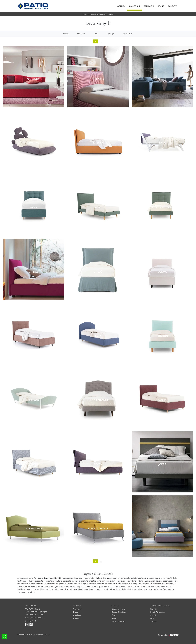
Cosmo (162, 272)
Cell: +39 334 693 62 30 (35, 618)
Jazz (98, 336)
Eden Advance (98, 529)
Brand (161, 6)
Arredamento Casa (95, 14)
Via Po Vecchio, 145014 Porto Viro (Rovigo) (36, 610)
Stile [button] (96, 34)
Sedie (114, 618)
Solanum (34, 79)
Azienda (121, 6)
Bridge (34, 272)
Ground (162, 529)
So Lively (98, 79)
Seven (98, 464)
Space (162, 79)
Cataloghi (149, 6)
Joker (162, 464)
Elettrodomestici (118, 621)
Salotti (153, 615)
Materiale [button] (81, 34)
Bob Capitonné (162, 208)
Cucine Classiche (119, 612)
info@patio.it (31, 621)
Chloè (98, 272)
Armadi (153, 621)
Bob (98, 208)
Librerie (153, 609)
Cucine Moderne (118, 609)
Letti (152, 618)
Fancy (34, 336)
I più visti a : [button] (128, 34)
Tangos (98, 143)
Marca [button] (66, 34)
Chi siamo (77, 609)
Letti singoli (109, 14)
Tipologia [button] (110, 34)
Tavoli (114, 615)
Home (84, 14)
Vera (34, 208)
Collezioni (134, 6)
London (162, 336)
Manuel (162, 400)
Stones (34, 143)
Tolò (162, 143)
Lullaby (34, 400)
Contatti (173, 6)
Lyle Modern (34, 529)
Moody (34, 464)
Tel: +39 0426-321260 (34, 615)
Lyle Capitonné (98, 400)
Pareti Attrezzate (157, 612)
